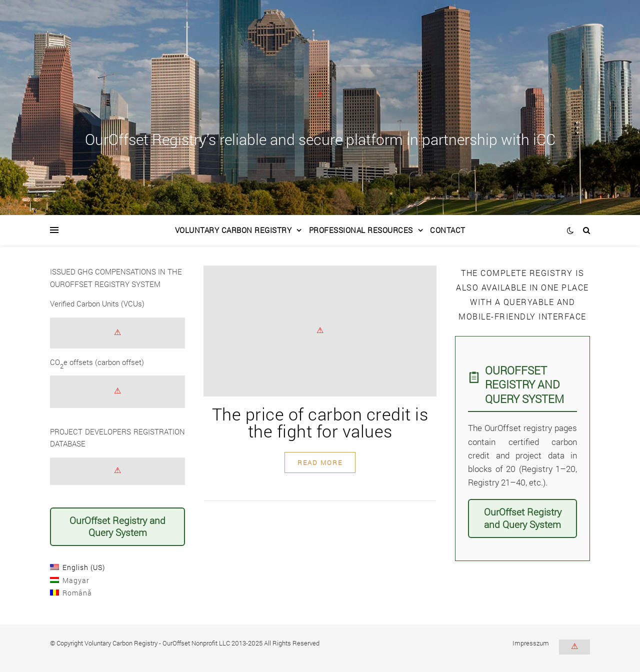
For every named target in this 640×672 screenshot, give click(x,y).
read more (320, 462)
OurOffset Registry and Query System (117, 526)
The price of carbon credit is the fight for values (320, 422)
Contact (448, 230)
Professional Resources (361, 230)
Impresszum (531, 643)
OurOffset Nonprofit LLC (196, 643)
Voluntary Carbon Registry (233, 230)
